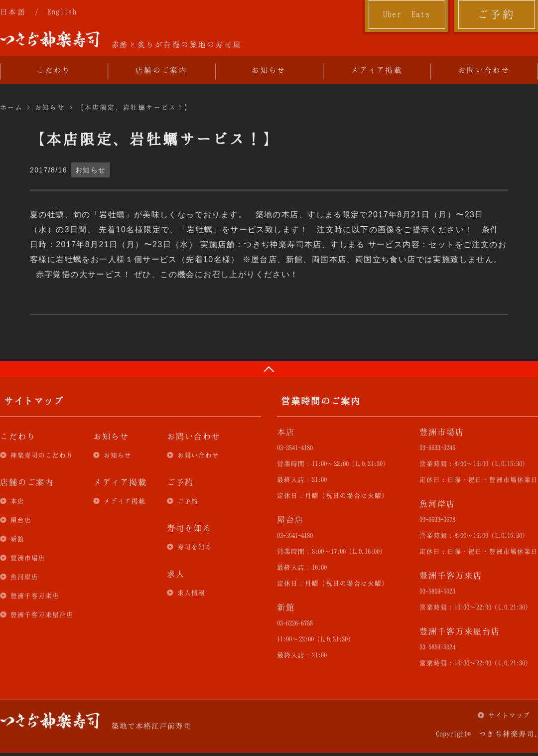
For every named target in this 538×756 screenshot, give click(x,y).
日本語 (13, 11)
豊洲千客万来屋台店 (42, 614)
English (62, 11)
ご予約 (496, 14)
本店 (17, 501)
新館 (17, 539)
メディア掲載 (377, 70)
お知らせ (269, 70)
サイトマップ (509, 715)
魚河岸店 (24, 577)
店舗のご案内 (161, 70)
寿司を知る (195, 547)
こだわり (54, 70)
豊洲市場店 (28, 558)
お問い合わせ (484, 70)
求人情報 (191, 593)
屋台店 (21, 520)
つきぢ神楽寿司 (50, 39)
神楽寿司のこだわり (42, 455)
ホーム (11, 107)
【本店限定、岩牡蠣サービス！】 (135, 107)
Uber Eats (407, 14)
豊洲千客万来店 (35, 596)
